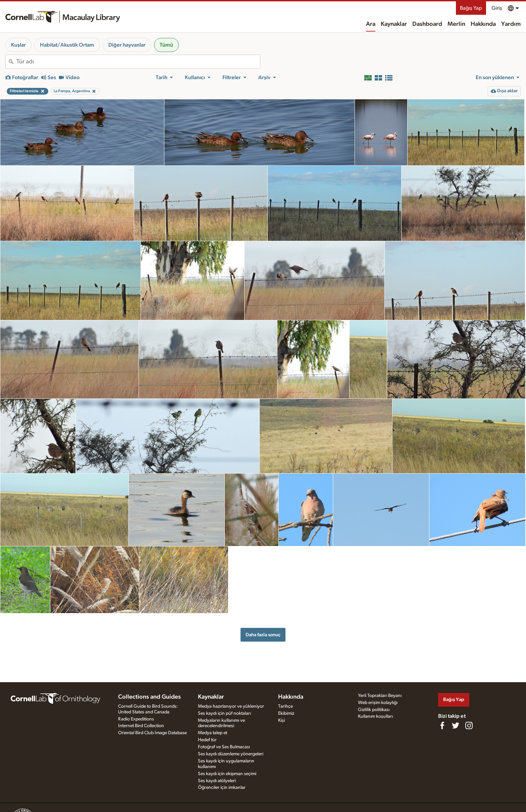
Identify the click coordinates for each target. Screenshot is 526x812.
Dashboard (427, 24)
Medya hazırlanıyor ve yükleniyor (231, 706)
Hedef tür (207, 740)
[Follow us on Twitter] (456, 725)
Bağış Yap (471, 8)
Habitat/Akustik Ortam (67, 45)
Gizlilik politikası (374, 710)
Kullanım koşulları (375, 716)
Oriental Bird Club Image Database (152, 733)
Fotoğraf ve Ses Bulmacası (224, 747)
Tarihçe (285, 706)
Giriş (497, 8)
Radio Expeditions (136, 719)
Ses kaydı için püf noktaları (224, 713)
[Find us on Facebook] (442, 725)
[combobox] (138, 62)
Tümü (166, 45)
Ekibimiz (286, 713)
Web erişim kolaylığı (378, 703)
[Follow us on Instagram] (469, 725)
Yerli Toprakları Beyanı (380, 696)
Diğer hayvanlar (127, 45)
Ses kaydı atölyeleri (217, 781)
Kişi (281, 720)
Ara (371, 24)
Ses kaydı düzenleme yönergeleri (231, 754)
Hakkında (483, 24)
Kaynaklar (394, 24)
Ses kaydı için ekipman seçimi (227, 774)
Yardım (511, 24)
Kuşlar (18, 45)
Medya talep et (213, 733)
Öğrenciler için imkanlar (222, 788)
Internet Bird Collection (141, 726)
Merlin (456, 24)
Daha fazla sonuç (263, 635)
